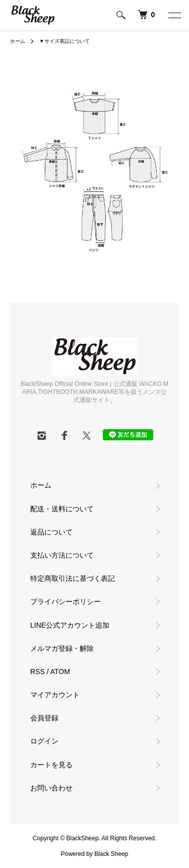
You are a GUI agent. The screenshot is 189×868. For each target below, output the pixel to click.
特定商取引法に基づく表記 (73, 578)
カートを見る (51, 765)
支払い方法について (62, 555)
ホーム (18, 41)
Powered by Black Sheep (94, 854)
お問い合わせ (51, 788)
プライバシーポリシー (66, 602)
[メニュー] (174, 15)
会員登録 (44, 718)
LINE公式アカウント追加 (70, 625)
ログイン (44, 741)
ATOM (60, 672)
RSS (38, 672)
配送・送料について (62, 509)
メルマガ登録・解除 (62, 648)
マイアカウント (55, 695)
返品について (51, 532)
